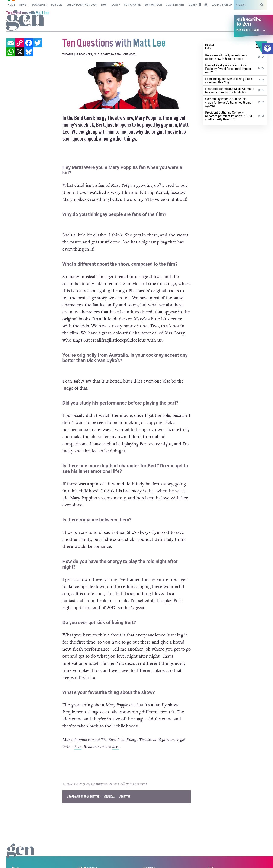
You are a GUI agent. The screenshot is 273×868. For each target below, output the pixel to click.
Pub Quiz (57, 5)
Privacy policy (42, 860)
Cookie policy (15, 860)
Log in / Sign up (222, 5)
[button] (267, 48)
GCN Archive (132, 5)
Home (11, 5)
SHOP (104, 5)
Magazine (39, 5)
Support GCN (153, 5)
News (23, 5)
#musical (109, 797)
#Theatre (125, 797)
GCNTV (116, 5)
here (78, 747)
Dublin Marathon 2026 (82, 5)
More (192, 5)
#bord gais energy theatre (83, 797)
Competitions (175, 5)
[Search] (262, 5)
